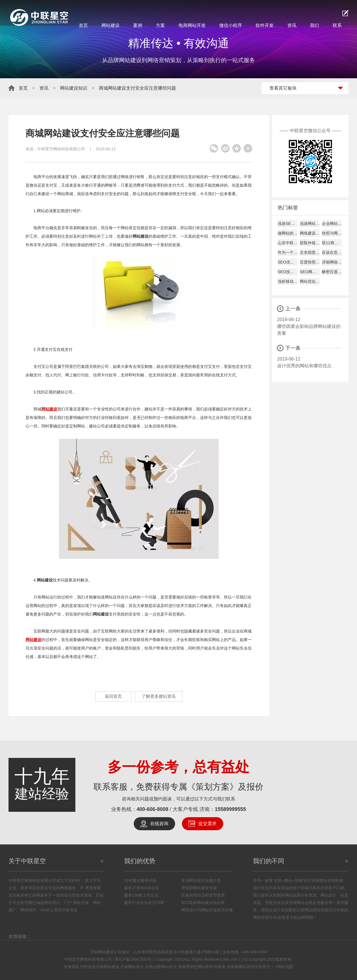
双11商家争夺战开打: (332, 243)
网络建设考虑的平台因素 (310, 233)
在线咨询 (159, 824)
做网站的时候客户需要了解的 (288, 233)
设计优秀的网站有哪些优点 (309, 362)
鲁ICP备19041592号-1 (135, 959)
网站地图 (285, 967)
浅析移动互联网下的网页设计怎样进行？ (288, 281)
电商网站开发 (192, 25)
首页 (83, 25)
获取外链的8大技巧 (310, 243)
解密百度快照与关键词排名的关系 (332, 272)
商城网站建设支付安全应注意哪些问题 (137, 88)
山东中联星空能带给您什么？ (288, 243)
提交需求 (207, 824)
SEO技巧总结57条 (288, 272)
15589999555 (230, 809)
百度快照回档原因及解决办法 (310, 262)
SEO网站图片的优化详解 (310, 272)
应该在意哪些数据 (332, 252)
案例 (138, 25)
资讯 (292, 25)
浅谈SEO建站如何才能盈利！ (288, 224)
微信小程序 (231, 25)
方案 (160, 25)
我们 (314, 25)
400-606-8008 (152, 809)
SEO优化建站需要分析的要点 (288, 262)
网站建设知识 (74, 88)
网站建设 (110, 25)
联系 (337, 25)
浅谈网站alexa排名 (310, 224)
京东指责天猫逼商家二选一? (310, 252)
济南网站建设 (107, 967)
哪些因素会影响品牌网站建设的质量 (309, 326)
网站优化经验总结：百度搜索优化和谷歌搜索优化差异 (310, 281)
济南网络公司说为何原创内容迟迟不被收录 (332, 262)
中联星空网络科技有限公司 (61, 149)
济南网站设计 (132, 967)
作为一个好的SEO (288, 252)
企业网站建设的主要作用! (332, 224)
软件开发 (265, 25)
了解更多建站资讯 (162, 696)
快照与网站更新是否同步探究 (332, 233)
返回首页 (109, 696)
